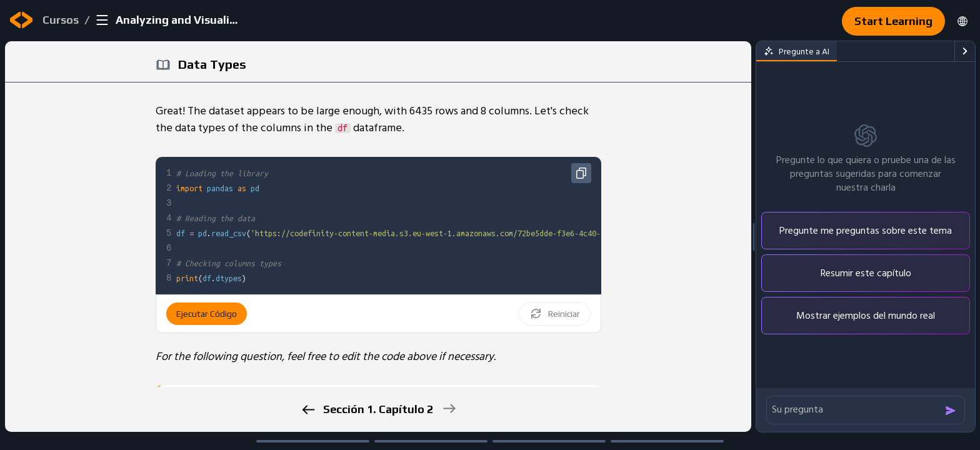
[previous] (308, 410)
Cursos (61, 20)
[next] (448, 408)
